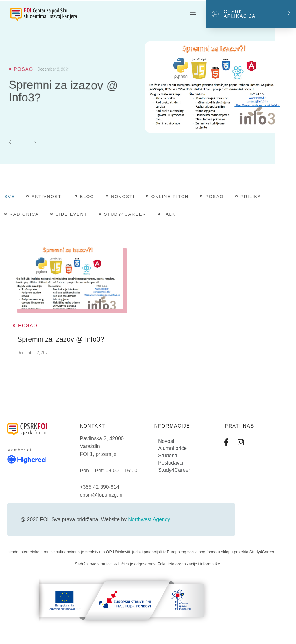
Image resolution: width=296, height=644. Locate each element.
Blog (87, 196)
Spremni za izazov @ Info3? (61, 339)
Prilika (251, 196)
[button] (193, 14)
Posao (214, 196)
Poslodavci (171, 463)
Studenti (168, 456)
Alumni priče (172, 448)
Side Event (71, 214)
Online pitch (170, 196)
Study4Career (125, 214)
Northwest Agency (149, 519)
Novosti (123, 196)
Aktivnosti (47, 196)
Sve (10, 196)
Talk (169, 214)
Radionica (24, 214)
